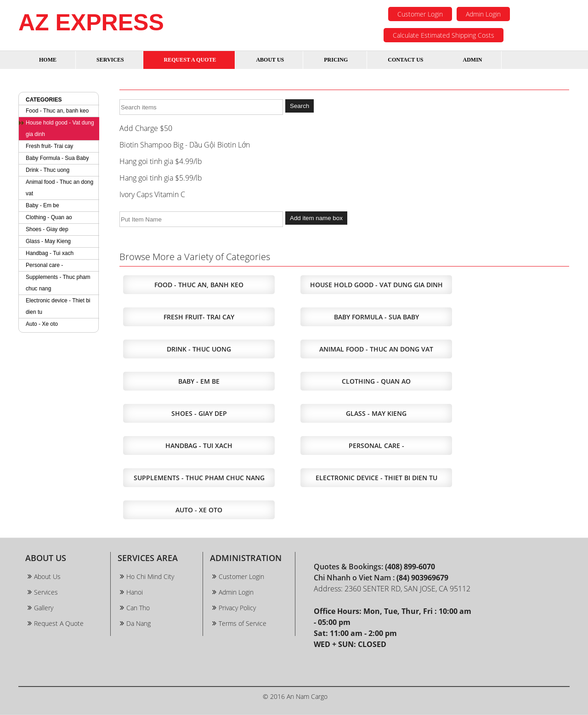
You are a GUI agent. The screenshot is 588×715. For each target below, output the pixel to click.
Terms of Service (243, 623)
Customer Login (420, 14)
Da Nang (139, 623)
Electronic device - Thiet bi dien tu (58, 306)
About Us (47, 576)
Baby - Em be (42, 205)
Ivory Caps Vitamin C (152, 194)
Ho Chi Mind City (150, 576)
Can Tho (138, 608)
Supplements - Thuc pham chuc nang (58, 283)
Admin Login (483, 14)
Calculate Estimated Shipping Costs (444, 35)
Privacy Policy (237, 608)
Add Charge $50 (146, 128)
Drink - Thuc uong (48, 170)
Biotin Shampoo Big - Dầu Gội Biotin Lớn (185, 145)
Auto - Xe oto (42, 324)
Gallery (44, 608)
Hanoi (135, 592)
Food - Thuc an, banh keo (57, 111)
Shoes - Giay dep (47, 229)
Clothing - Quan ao (49, 217)
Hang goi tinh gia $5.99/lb (161, 178)
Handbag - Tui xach (50, 253)
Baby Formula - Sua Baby (57, 158)
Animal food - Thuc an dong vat (59, 188)
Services (46, 592)
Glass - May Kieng (48, 241)
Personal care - (44, 265)
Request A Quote (59, 623)
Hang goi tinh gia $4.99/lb (161, 161)
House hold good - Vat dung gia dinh (60, 128)
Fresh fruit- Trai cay (49, 146)
